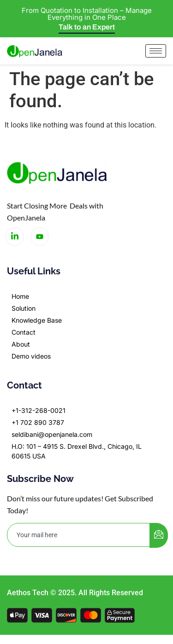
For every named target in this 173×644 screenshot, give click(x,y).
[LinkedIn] (15, 237)
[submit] (159, 535)
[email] (79, 535)
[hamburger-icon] (156, 51)
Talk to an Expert (87, 27)
